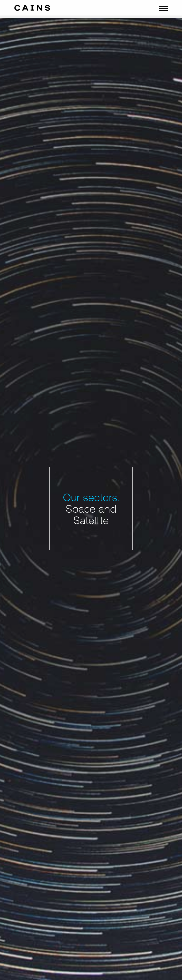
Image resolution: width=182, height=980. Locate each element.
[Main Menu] (164, 8)
